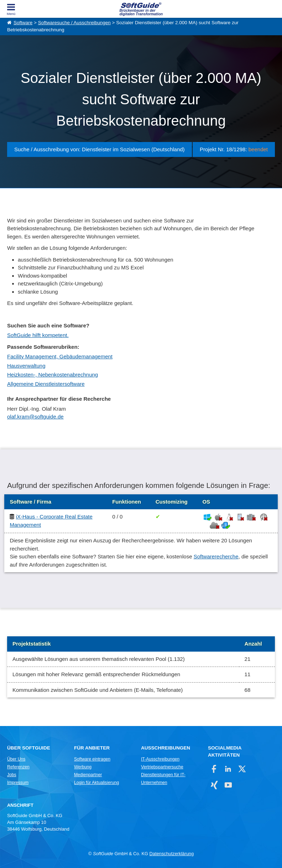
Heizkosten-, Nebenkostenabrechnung (53, 375)
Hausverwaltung (26, 366)
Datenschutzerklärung (172, 854)
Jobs (12, 775)
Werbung (83, 767)
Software (23, 23)
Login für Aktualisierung (96, 783)
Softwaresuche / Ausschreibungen (74, 23)
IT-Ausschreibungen (160, 759)
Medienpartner (88, 775)
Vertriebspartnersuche (162, 767)
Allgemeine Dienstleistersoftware (46, 384)
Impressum (18, 783)
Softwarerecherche (216, 556)
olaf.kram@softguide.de (35, 417)
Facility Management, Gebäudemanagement (60, 356)
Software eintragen (92, 759)
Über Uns (16, 759)
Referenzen (18, 767)
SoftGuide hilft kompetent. (38, 335)
